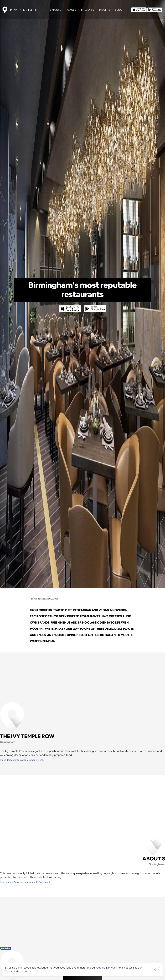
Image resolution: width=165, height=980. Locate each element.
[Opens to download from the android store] (155, 9)
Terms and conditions (18, 972)
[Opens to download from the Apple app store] (139, 9)
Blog (119, 10)
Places (71, 10)
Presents (88, 10)
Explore (56, 10)
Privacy (113, 968)
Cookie (101, 968)
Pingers (105, 10)
